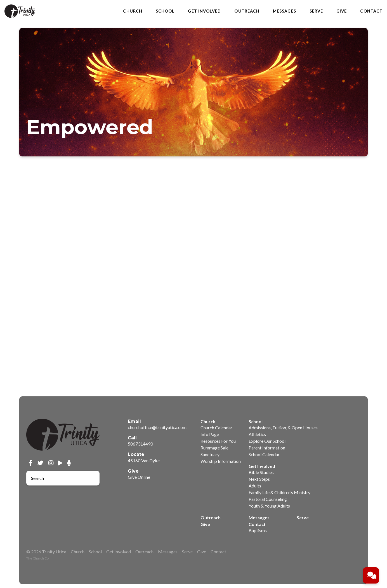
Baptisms (258, 530)
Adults (255, 486)
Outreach (247, 11)
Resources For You (218, 441)
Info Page (210, 434)
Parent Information (267, 448)
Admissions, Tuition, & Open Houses (283, 428)
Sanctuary (210, 454)
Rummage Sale (214, 448)
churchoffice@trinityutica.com (157, 427)
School (165, 11)
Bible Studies (261, 472)
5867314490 (140, 444)
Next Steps (259, 479)
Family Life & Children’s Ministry (279, 492)
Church (133, 11)
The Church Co (37, 558)
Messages (285, 11)
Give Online (139, 477)
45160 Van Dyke (144, 460)
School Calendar (264, 454)
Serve (316, 11)
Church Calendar (216, 428)
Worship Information (221, 461)
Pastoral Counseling (268, 499)
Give (342, 11)
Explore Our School (267, 441)
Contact (371, 11)
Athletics (257, 434)
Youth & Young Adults (269, 506)
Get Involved (204, 11)
